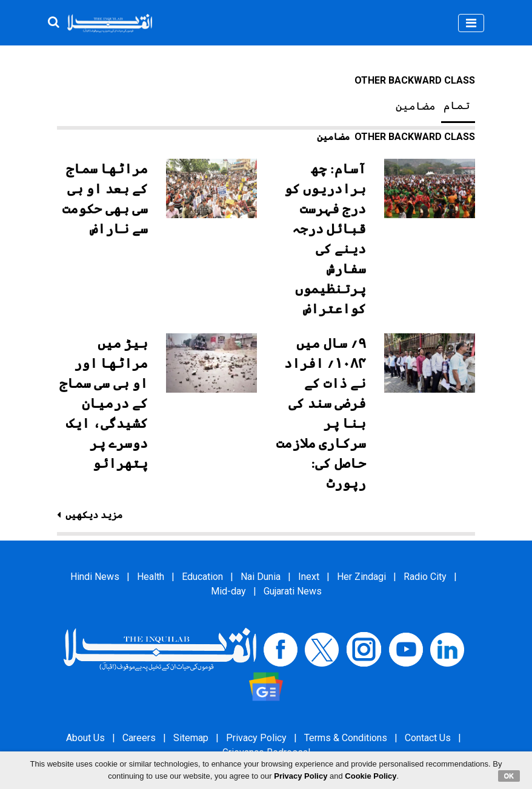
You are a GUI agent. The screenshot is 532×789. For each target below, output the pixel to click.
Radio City (425, 577)
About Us (85, 738)
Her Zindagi (361, 577)
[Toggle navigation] (471, 23)
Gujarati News (293, 591)
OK (509, 776)
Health (151, 577)
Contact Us (428, 738)
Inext (309, 577)
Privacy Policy (256, 738)
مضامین (416, 106)
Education (202, 577)
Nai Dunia (261, 577)
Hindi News (95, 577)
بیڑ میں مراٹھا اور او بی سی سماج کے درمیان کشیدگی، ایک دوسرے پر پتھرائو (104, 403)
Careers (139, 738)
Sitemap (191, 738)
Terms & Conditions (346, 738)
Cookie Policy (371, 776)
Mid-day (228, 591)
